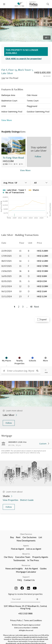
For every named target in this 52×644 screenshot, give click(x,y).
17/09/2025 (7, 256)
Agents (26, 546)
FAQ (20, 580)
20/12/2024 (7, 286)
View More (7, 120)
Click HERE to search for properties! (24, 59)
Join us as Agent (34, 549)
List (40, 537)
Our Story (9, 557)
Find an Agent (17, 549)
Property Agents (40, 557)
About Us (26, 554)
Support (26, 577)
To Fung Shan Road (13, 158)
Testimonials (19, 560)
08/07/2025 (7, 261)
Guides (43, 568)
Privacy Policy (16, 620)
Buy (12, 537)
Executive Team (23, 557)
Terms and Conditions (33, 620)
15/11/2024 (7, 296)
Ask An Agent (31, 568)
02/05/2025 (7, 281)
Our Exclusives (29, 537)
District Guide (27, 500)
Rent (18, 537)
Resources (26, 565)
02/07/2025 (7, 266)
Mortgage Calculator (26, 572)
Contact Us (29, 580)
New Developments (26, 540)
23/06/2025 (7, 271)
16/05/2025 (7, 276)
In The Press (33, 560)
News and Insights (14, 568)
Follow (9, 423)
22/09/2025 (7, 251)
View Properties (11, 500)
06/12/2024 (7, 291)
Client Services (26, 534)
